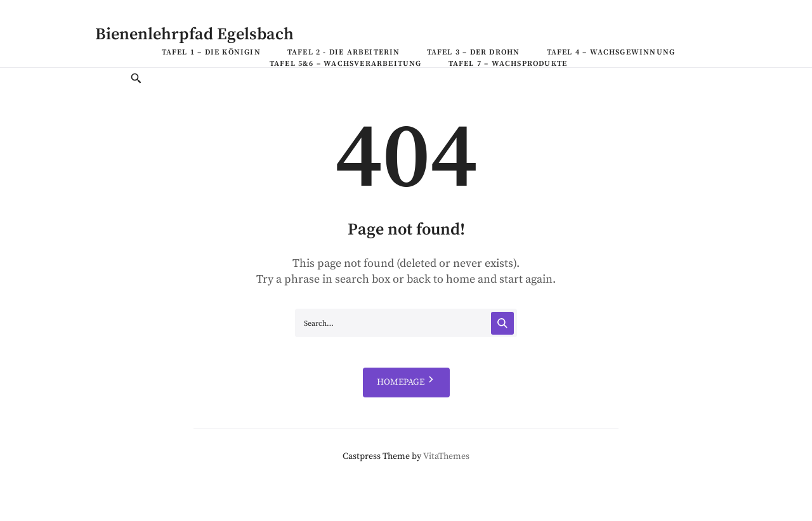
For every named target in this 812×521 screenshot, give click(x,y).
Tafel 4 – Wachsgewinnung (611, 52)
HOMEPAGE (406, 383)
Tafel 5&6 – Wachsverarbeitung (346, 64)
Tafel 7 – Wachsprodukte (508, 64)
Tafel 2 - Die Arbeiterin (344, 52)
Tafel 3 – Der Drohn (474, 52)
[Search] (502, 323)
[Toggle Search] (136, 80)
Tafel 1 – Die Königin (211, 52)
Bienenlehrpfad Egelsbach (194, 35)
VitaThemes (446, 456)
